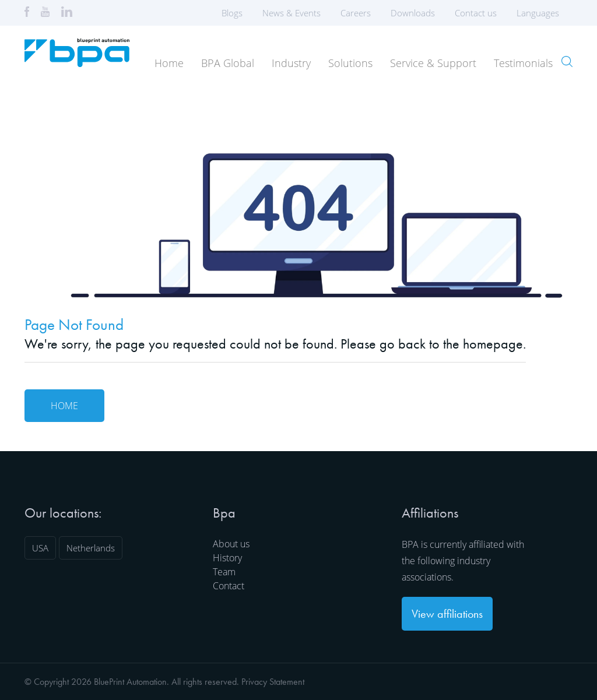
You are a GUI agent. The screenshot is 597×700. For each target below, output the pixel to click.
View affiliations (447, 614)
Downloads (413, 13)
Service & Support (433, 63)
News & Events (292, 13)
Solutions (350, 63)
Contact (229, 586)
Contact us (476, 13)
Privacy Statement (273, 682)
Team (224, 572)
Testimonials (523, 63)
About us (231, 544)
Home (169, 63)
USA (40, 548)
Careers (356, 13)
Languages (542, 13)
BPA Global (228, 63)
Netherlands (91, 548)
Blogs (232, 13)
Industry (291, 63)
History (227, 558)
